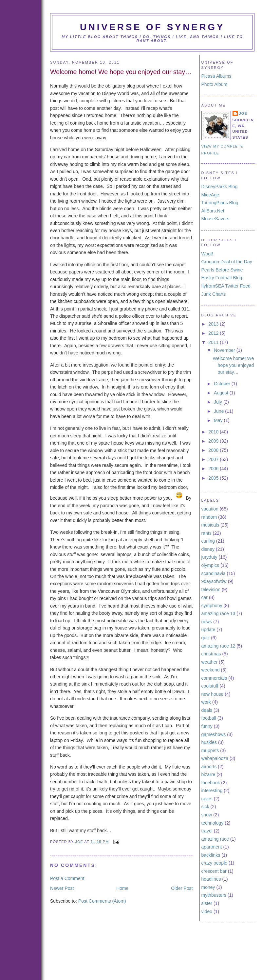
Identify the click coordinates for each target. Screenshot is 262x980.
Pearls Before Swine (222, 270)
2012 (214, 333)
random (209, 517)
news (207, 622)
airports (209, 767)
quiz (206, 638)
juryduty (209, 557)
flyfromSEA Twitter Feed (226, 286)
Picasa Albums (216, 76)
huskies (209, 742)
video (207, 911)
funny (207, 726)
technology (213, 823)
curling (208, 541)
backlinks (211, 855)
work (206, 702)
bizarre (208, 774)
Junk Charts (214, 294)
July (219, 402)
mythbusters (214, 895)
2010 (214, 432)
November (225, 350)
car (205, 597)
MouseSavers (215, 219)
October (223, 384)
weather (210, 662)
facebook (211, 783)
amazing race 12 (218, 646)
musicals (210, 525)
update (208, 630)
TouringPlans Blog (220, 203)
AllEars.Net (213, 211)
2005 (214, 478)
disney (208, 549)
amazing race (215, 839)
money (208, 887)
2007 (214, 459)
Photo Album (215, 84)
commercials (214, 678)
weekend (211, 670)
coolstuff (210, 686)
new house (213, 694)
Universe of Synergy (152, 27)
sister (207, 903)
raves (207, 799)
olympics (210, 565)
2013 (214, 324)
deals (207, 710)
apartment (212, 847)
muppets (210, 750)
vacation (210, 509)
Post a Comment (67, 878)
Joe (80, 842)
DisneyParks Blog (220, 187)
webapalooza (215, 758)
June (219, 411)
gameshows (214, 734)
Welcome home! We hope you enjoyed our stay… (234, 365)
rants (206, 533)
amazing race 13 (218, 613)
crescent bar (214, 871)
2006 (214, 469)
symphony (212, 606)
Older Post (182, 888)
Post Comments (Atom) (102, 901)
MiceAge (210, 195)
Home (122, 888)
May (219, 420)
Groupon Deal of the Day (227, 262)
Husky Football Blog (222, 278)
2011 (214, 342)
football (209, 718)
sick (205, 807)
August (222, 393)
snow (207, 815)
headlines (211, 879)
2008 (214, 450)
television (211, 590)
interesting (212, 790)
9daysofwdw (214, 581)
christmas (211, 654)
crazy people (215, 863)
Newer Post (62, 888)
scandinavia (214, 573)
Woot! (207, 254)
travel (207, 831)
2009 (214, 441)
